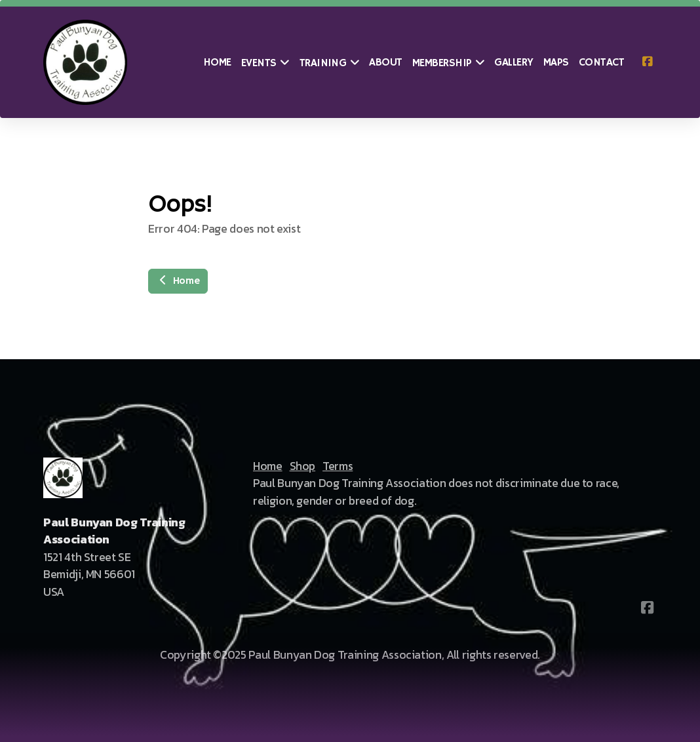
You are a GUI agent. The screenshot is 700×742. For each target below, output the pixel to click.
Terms (338, 466)
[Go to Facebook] (647, 62)
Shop (303, 466)
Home (178, 281)
